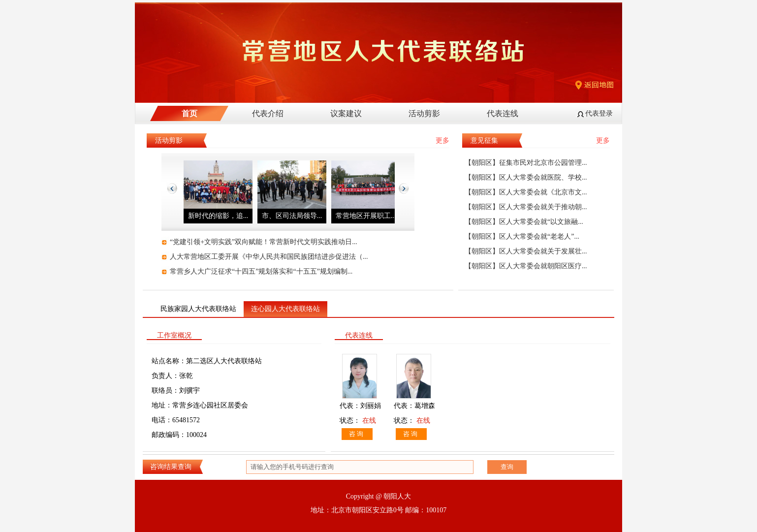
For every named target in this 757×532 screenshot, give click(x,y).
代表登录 (599, 113)
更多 (442, 141)
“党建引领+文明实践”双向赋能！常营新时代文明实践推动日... (264, 242)
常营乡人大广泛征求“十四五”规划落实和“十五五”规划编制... (261, 271)
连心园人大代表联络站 (285, 309)
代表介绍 (268, 113)
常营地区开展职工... (366, 216)
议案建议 (346, 113)
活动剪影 (424, 113)
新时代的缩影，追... (218, 216)
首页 (189, 113)
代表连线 (503, 113)
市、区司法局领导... (292, 216)
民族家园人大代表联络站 (198, 309)
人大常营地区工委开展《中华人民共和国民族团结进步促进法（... (269, 257)
